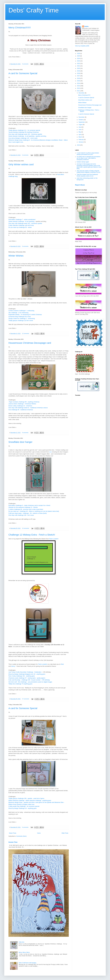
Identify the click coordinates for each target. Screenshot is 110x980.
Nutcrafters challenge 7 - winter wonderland (22, 219)
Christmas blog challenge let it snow (20, 317)
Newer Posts (13, 833)
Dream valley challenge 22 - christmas (20, 406)
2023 (79, 61)
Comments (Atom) (21, 836)
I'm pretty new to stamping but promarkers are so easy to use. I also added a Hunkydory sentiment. (89, 158)
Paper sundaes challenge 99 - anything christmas (24, 402)
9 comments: (26, 246)
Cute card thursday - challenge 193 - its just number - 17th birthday (29, 680)
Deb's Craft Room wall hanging (27, 963)
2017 (79, 76)
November (82, 117)
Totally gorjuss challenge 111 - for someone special (24, 130)
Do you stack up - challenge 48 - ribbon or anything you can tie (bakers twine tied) (34, 511)
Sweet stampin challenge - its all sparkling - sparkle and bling (27, 136)
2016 (79, 78)
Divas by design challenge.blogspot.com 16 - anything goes (27, 674)
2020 (79, 68)
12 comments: (26, 333)
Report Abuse (80, 185)
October (81, 120)
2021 (79, 66)
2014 (79, 83)
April (80, 135)
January (81, 142)
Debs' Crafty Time (34, 10)
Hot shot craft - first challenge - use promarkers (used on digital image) (30, 682)
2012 (79, 88)
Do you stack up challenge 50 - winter (20, 227)
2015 (79, 81)
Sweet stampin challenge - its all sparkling (21, 221)
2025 (79, 56)
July (80, 127)
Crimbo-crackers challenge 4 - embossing (21, 311)
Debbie (86, 26)
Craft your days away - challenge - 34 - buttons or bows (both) (28, 513)
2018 (79, 73)
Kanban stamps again (83, 162)
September (82, 122)
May (80, 132)
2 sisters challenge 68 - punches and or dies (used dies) (26, 509)
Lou (50, 452)
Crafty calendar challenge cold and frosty (21, 225)
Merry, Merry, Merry (24, 952)
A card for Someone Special (23, 73)
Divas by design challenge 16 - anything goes (22, 808)
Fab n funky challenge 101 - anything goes (22, 676)
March (81, 137)
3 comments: (26, 64)
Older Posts (65, 833)
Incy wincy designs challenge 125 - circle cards (23, 138)
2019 (79, 71)
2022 (79, 64)
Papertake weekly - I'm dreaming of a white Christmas (25, 315)
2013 (79, 86)
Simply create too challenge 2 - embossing (22, 318)
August (81, 125)
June (80, 130)
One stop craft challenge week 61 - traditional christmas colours (28, 408)
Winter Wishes (16, 256)
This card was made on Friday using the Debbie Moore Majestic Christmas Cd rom (88, 172)
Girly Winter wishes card (21, 164)
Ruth (62, 664)
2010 (79, 145)
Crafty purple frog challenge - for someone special (24, 806)
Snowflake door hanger (20, 442)
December (82, 93)
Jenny (13, 666)
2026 (79, 54)
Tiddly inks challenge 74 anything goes (20, 684)
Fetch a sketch (54, 539)
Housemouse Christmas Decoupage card (30, 343)
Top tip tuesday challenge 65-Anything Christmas (24, 132)
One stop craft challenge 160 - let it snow (21, 515)
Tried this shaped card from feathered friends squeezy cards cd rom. (87, 175)
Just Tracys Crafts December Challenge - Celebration (25, 672)
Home (39, 833)
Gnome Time (13, 842)
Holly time (22, 942)
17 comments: (26, 699)
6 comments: (26, 155)
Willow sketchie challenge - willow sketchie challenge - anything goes (30, 800)
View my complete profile (82, 46)
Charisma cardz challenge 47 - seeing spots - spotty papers (27, 678)
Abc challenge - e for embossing (18, 313)
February (81, 140)
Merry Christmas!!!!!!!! (20, 28)
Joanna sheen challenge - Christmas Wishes (22, 404)
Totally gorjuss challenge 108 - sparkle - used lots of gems (26, 798)
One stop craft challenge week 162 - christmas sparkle (25, 134)
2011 (79, 91)
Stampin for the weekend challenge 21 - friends (23, 507)
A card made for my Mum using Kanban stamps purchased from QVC (88, 154)
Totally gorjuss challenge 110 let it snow (21, 320)
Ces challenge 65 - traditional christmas (21, 410)
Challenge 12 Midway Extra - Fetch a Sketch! (32, 535)
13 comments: (26, 528)
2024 (79, 59)
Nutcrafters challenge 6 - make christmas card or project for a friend (29, 505)
